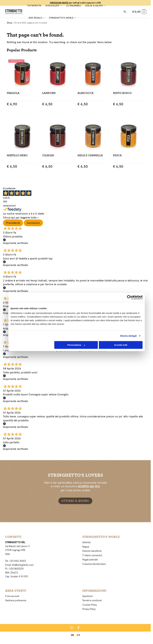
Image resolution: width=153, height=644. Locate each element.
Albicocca (86, 93)
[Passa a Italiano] (78, 635)
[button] (139, 12)
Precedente (13, 223)
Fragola (13, 93)
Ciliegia (48, 155)
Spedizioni (87, 596)
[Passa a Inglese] (72, 635)
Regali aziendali (90, 559)
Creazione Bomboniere (94, 564)
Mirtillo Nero (17, 155)
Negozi (86, 547)
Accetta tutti (121, 345)
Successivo (33, 223)
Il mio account (12, 596)
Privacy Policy (89, 609)
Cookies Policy (90, 605)
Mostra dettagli (128, 336)
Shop (9, 23)
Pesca (117, 155)
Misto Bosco (122, 93)
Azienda (86, 542)
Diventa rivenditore (92, 551)
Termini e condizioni (92, 600)
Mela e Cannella (90, 155)
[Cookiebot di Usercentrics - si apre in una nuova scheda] (129, 297)
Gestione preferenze (16, 600)
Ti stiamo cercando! (92, 555)
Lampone (49, 93)
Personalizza (76, 345)
